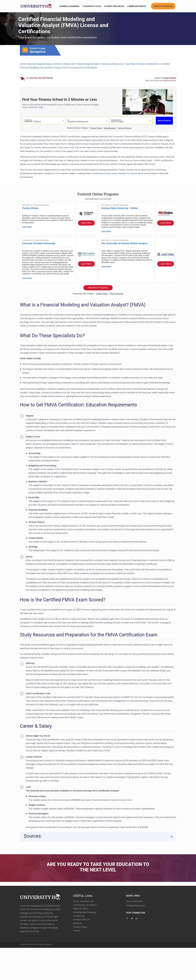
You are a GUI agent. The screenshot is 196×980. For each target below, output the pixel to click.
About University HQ (83, 901)
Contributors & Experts (85, 905)
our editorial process (168, 81)
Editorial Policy (80, 909)
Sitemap (77, 923)
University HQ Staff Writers (41, 78)
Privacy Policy (80, 927)
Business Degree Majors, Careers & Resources (51, 64)
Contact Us (79, 916)
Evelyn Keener (170, 78)
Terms (76, 931)
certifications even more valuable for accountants (118, 173)
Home (23, 64)
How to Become (134, 901)
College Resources (136, 906)
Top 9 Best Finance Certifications (142, 64)
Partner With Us (81, 920)
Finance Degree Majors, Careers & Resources (100, 64)
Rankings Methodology (85, 912)
